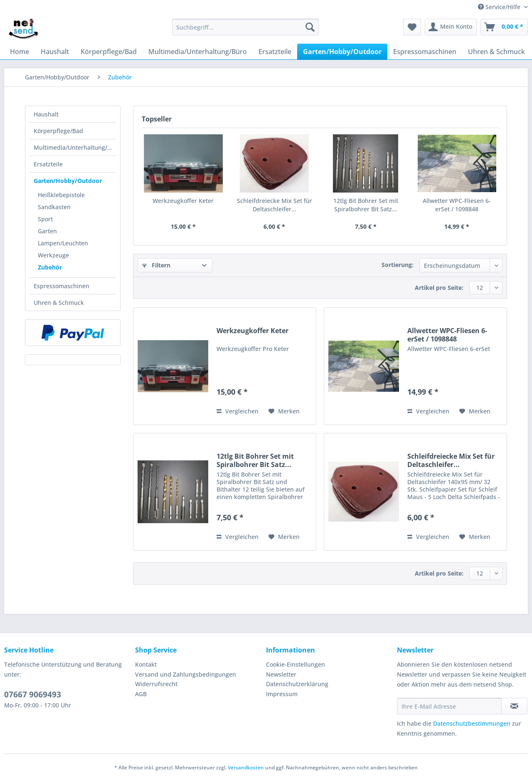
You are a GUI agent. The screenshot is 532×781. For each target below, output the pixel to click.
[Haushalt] (55, 52)
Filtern (156, 265)
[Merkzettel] (412, 27)
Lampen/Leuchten (63, 243)
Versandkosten (246, 767)
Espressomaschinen (62, 286)
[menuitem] (245, 31)
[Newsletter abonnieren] (514, 706)
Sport (45, 219)
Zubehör (50, 267)
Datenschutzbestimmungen (472, 723)
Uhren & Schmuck (59, 303)
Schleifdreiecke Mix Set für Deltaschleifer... (275, 205)
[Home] (20, 52)
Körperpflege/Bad (58, 131)
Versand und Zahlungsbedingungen (186, 674)
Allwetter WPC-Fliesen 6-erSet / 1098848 (457, 205)
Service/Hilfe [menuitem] (500, 7)
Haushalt (46, 114)
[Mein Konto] (451, 27)
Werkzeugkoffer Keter (183, 201)
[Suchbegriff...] (245, 27)
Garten (47, 231)
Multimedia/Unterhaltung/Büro (75, 147)
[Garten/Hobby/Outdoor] (342, 52)
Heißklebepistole (61, 195)
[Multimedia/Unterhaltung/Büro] (198, 52)
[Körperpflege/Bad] (109, 52)
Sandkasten (54, 207)
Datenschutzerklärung (297, 684)
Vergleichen (238, 411)
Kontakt (146, 664)
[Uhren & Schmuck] (496, 52)
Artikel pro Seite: (439, 288)
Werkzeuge (53, 255)
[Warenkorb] (504, 27)
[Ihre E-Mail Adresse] (449, 706)
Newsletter (281, 674)
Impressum (282, 694)
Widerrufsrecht (156, 684)
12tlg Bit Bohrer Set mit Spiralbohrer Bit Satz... (366, 205)
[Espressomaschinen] (425, 52)
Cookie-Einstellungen (296, 664)
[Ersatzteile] (275, 52)
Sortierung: (398, 265)
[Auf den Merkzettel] (284, 411)
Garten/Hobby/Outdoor (68, 181)
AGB (141, 694)
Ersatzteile (48, 164)
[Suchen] (310, 27)
